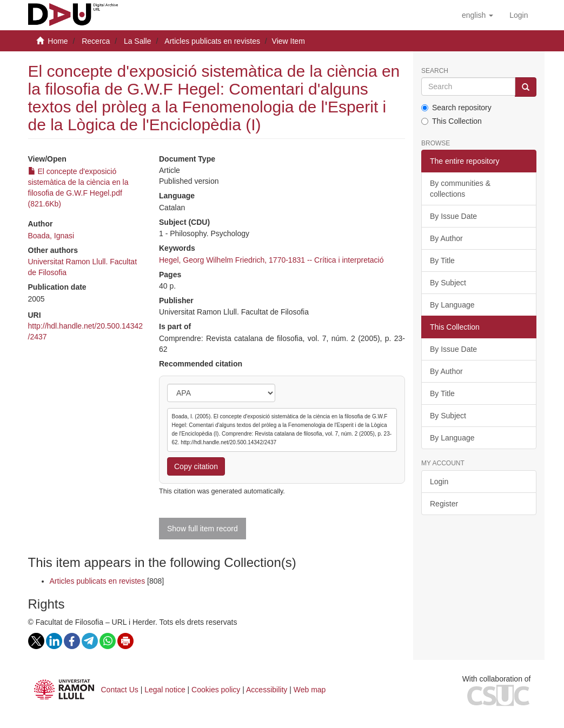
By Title (442, 261)
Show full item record (203, 529)
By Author (446, 238)
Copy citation (196, 466)
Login (439, 482)
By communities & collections (460, 189)
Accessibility (267, 690)
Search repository (456, 108)
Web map (310, 690)
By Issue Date (453, 216)
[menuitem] (519, 15)
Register (444, 504)
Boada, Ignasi (51, 236)
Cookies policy (216, 690)
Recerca (96, 41)
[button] (477, 15)
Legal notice (165, 690)
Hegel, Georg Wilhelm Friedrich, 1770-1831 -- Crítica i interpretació (271, 260)
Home (58, 41)
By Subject (448, 283)
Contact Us (120, 690)
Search (435, 71)
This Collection (452, 121)
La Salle (138, 41)
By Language (452, 305)
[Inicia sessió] (519, 15)
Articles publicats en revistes (212, 41)
